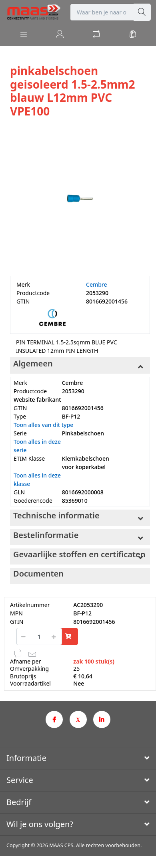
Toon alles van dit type (43, 425)
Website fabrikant (37, 400)
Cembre (97, 284)
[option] (80, 198)
